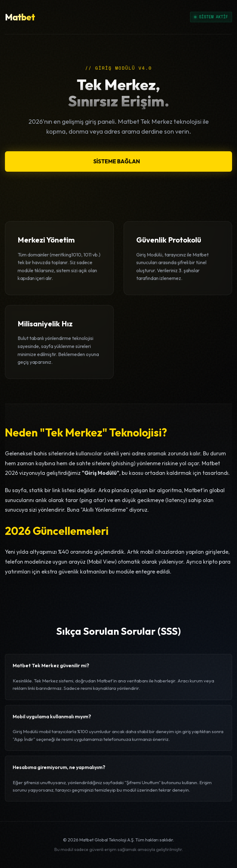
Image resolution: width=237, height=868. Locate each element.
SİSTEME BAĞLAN (117, 161)
